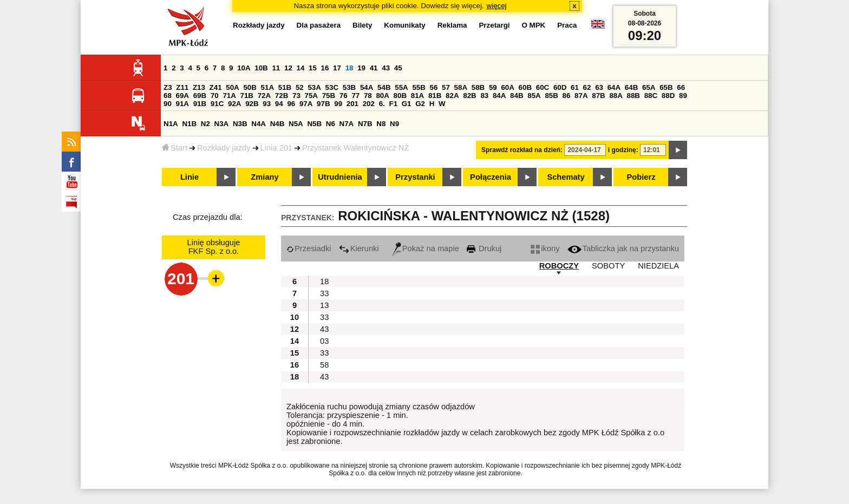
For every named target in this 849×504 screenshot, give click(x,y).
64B (631, 87)
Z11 (182, 87)
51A (267, 87)
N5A (296, 124)
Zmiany (265, 177)
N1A (171, 124)
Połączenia (491, 177)
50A (232, 87)
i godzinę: (623, 150)
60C (543, 87)
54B (384, 87)
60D (560, 87)
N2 (205, 124)
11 (276, 68)
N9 (394, 124)
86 (567, 96)
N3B (240, 124)
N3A (222, 124)
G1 (407, 104)
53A (314, 87)
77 (355, 96)
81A (417, 96)
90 (168, 104)
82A (452, 96)
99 (338, 104)
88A (616, 96)
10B (261, 68)
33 (324, 293)
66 (681, 87)
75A (311, 96)
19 (361, 68)
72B (282, 96)
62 (587, 87)
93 (267, 104)
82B (469, 96)
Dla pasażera (319, 25)
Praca (567, 25)
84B (517, 96)
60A (507, 87)
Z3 (168, 87)
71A (229, 96)
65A (649, 87)
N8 (381, 124)
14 (301, 68)
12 (288, 68)
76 (344, 96)
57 (446, 87)
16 (325, 68)
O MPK (534, 25)
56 (434, 87)
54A (367, 87)
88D (668, 96)
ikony (545, 248)
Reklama (452, 25)
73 (296, 96)
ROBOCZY (559, 266)
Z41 (216, 87)
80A (382, 96)
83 (484, 96)
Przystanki (415, 177)
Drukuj (484, 248)
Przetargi (494, 25)
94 (279, 104)
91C (217, 104)
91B (200, 104)
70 (215, 96)
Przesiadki (309, 248)
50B (250, 87)
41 (374, 68)
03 (324, 341)
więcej (497, 6)
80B (400, 96)
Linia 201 (277, 148)
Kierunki (359, 248)
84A (499, 96)
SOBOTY (608, 266)
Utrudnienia (340, 177)
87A (581, 96)
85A (534, 96)
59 (493, 87)
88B (634, 96)
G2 (420, 104)
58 (324, 365)
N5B (314, 124)
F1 (393, 104)
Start (175, 148)
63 (599, 87)
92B (252, 104)
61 (575, 87)
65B (666, 87)
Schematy (566, 177)
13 (324, 305)
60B (525, 87)
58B (478, 87)
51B (285, 87)
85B (551, 96)
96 (291, 104)
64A (614, 87)
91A (182, 104)
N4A (259, 124)
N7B (365, 124)
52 (300, 87)
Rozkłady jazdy (224, 148)
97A (306, 104)
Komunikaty (404, 25)
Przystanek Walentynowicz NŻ (355, 148)
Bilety (362, 25)
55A (401, 87)
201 (352, 104)
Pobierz (641, 177)
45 (398, 68)
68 (168, 96)
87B (598, 96)
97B (323, 104)
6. (382, 104)
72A (264, 96)
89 (683, 96)
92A (234, 104)
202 (369, 104)
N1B (189, 124)
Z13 (199, 87)
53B (349, 87)
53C (332, 87)
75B (329, 96)
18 (350, 68)
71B (247, 96)
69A (182, 96)
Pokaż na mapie (426, 248)
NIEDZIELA (658, 266)
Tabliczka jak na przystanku (623, 248)
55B (419, 87)
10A (244, 68)
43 (386, 68)
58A (461, 87)
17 (337, 68)
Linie (190, 177)
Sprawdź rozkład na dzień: (522, 150)
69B (200, 96)
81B (435, 96)
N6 (331, 124)
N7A (347, 124)
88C (651, 96)
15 (313, 68)
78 (368, 96)
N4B (277, 124)
